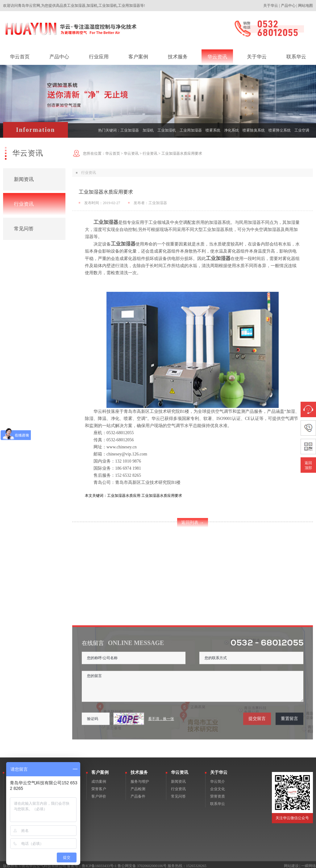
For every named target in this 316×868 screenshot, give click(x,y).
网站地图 (306, 6)
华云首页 (113, 153)
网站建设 (291, 863)
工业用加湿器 (191, 130)
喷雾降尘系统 (280, 130)
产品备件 (138, 794)
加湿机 (148, 130)
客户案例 (100, 770)
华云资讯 (131, 153)
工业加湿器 (130, 130)
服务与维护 (140, 779)
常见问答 (24, 229)
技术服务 (139, 770)
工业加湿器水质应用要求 (182, 153)
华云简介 (218, 779)
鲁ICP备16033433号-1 (99, 863)
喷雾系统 (213, 130)
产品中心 (288, 6)
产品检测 (138, 786)
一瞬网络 (309, 863)
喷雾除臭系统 (254, 130)
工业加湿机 (167, 130)
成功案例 (99, 779)
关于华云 (271, 6)
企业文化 (218, 786)
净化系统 (231, 130)
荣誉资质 (218, 794)
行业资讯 (24, 204)
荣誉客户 (99, 786)
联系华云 (218, 801)
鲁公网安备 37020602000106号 (142, 863)
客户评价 (99, 794)
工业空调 (302, 130)
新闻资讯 (24, 179)
